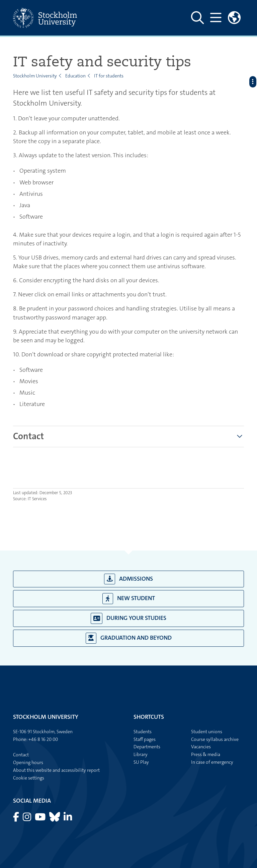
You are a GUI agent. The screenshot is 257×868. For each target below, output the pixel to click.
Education (75, 76)
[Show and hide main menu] (216, 18)
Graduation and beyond (129, 638)
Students (143, 732)
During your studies (128, 618)
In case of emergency (212, 762)
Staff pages (145, 739)
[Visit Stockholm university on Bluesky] (55, 819)
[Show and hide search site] (197, 18)
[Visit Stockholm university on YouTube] (41, 819)
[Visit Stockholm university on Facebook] (17, 819)
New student (129, 599)
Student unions (207, 732)
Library (141, 754)
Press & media (206, 754)
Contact (28, 437)
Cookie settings (29, 778)
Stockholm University (35, 76)
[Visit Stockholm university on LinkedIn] (68, 819)
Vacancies (201, 747)
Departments (147, 747)
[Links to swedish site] (234, 18)
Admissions (128, 579)
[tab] (28, 437)
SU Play (141, 762)
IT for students (109, 76)
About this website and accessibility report (56, 770)
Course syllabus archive (215, 739)
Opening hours (28, 762)
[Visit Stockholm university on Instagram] (27, 819)
